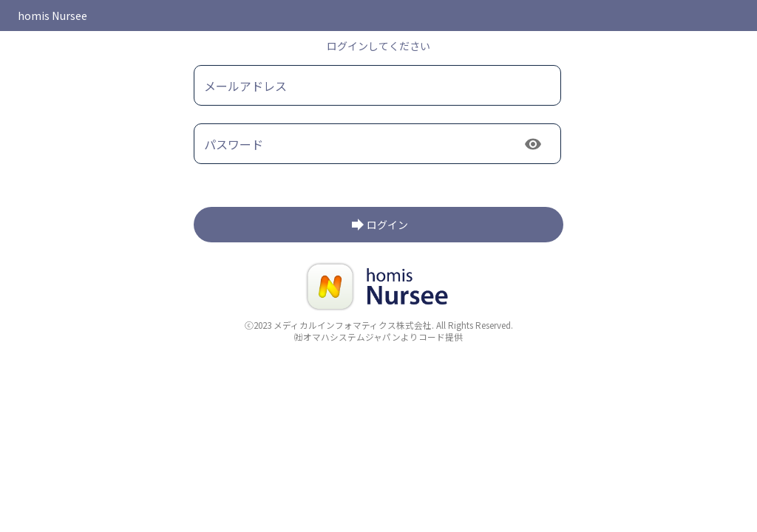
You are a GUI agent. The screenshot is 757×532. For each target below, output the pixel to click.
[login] (378, 225)
